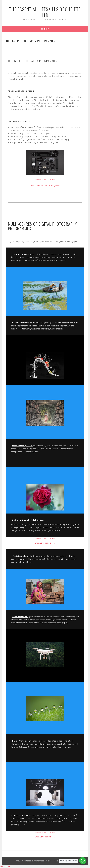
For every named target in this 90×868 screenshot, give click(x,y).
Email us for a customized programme (45, 186)
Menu (46, 29)
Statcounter (5, 867)
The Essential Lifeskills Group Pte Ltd (45, 12)
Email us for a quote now (45, 543)
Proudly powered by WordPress (30, 861)
